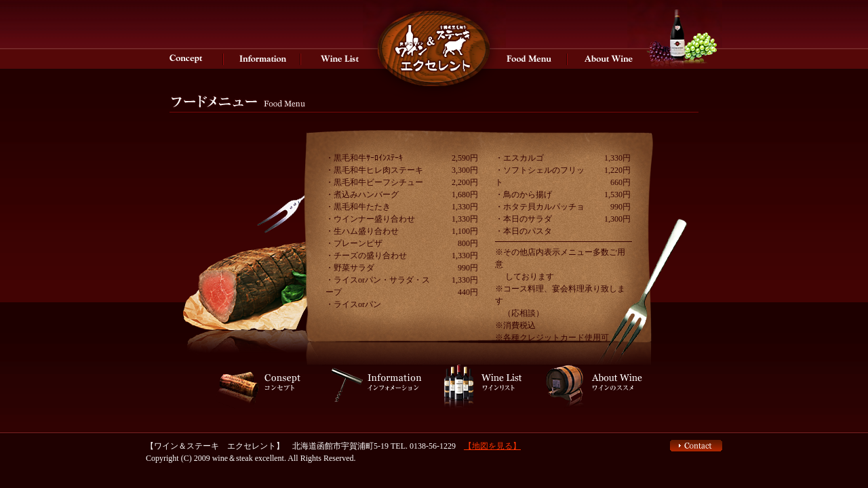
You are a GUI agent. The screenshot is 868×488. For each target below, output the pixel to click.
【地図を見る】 (492, 446)
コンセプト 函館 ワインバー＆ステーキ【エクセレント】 (185, 59)
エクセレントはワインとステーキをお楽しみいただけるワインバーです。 (434, 59)
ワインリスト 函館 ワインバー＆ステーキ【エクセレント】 (339, 59)
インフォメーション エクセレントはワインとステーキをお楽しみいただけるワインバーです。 (262, 59)
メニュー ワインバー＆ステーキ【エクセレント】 (529, 59)
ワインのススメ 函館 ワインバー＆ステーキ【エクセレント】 (606, 59)
